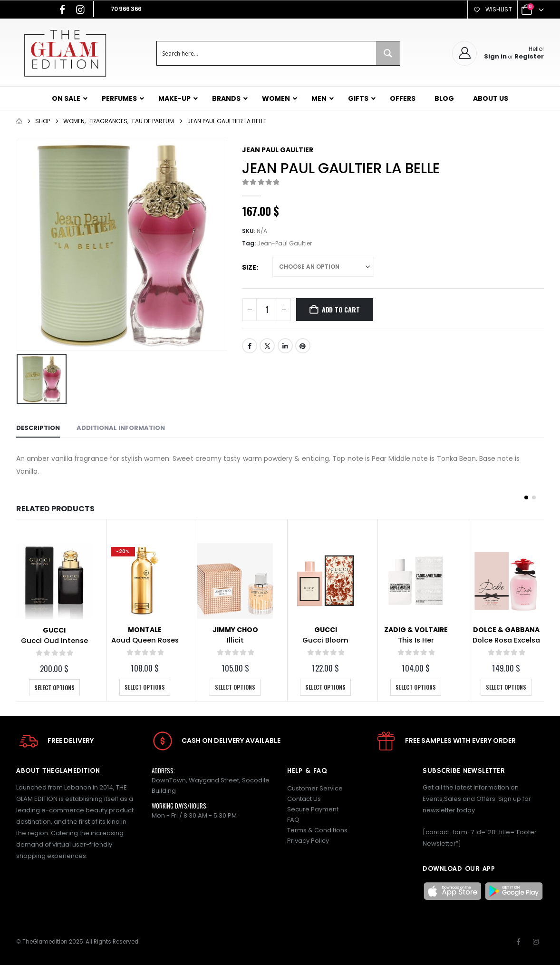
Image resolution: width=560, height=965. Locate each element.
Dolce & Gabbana (506, 630)
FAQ (293, 820)
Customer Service (315, 788)
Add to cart (341, 309)
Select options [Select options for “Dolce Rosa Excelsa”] (506, 687)
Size (249, 267)
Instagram (536, 942)
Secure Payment (313, 809)
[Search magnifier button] (388, 53)
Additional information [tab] (121, 428)
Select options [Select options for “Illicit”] (235, 687)
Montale (145, 630)
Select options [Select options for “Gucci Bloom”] (325, 687)
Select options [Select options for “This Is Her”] (416, 687)
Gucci (54, 630)
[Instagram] (80, 10)
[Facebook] (62, 10)
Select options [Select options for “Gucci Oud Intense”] (54, 687)
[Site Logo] (65, 53)
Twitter (267, 346)
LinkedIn (285, 346)
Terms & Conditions (317, 830)
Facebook (250, 346)
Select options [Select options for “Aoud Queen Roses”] (145, 687)
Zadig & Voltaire (416, 630)
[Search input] (267, 53)
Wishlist (492, 9)
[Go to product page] (54, 581)
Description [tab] (38, 428)
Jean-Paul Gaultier (285, 243)
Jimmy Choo (235, 630)
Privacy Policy (308, 841)
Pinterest (303, 346)
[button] (526, 497)
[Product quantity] (267, 310)
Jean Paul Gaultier (278, 150)
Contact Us (304, 799)
